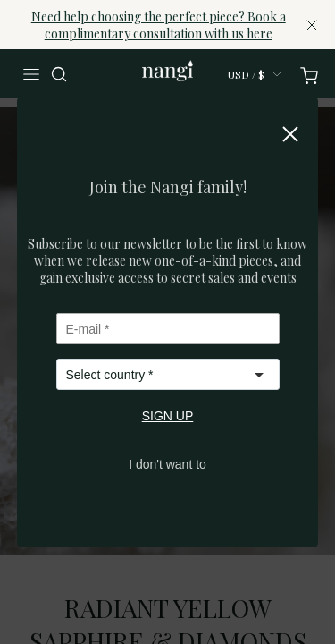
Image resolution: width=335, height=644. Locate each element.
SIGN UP (168, 416)
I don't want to (167, 464)
